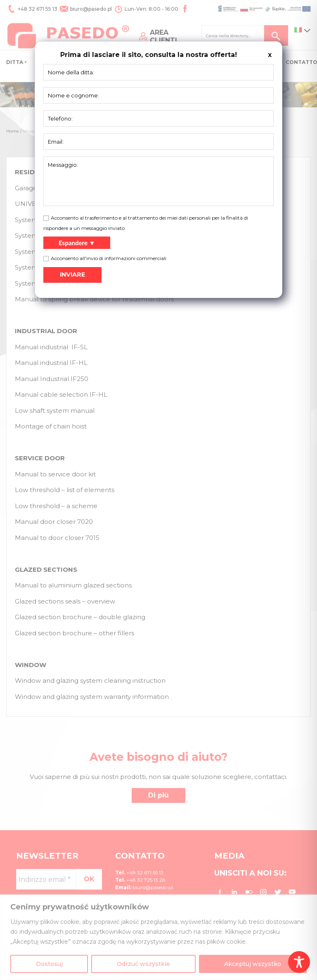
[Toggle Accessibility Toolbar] (299, 962)
